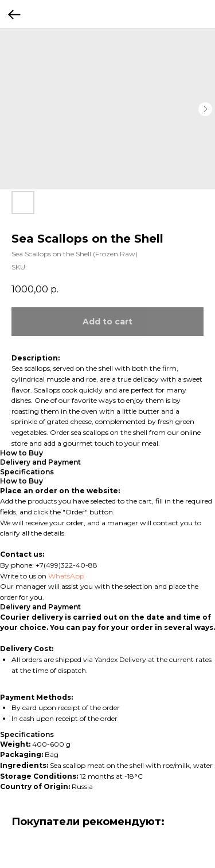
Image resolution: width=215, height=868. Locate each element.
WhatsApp (66, 576)
